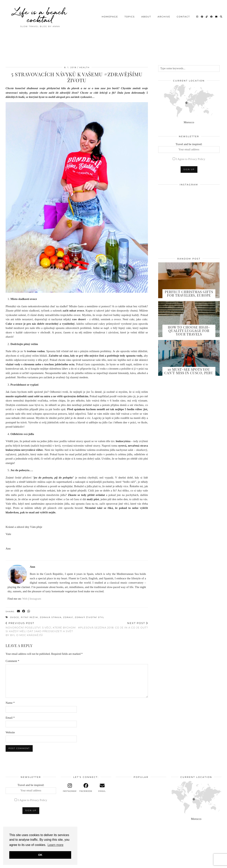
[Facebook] (212, 16)
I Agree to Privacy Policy (191, 159)
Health (84, 67)
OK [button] (40, 855)
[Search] (221, 16)
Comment (12, 661)
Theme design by (205, 864)
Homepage (110, 16)
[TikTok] (207, 16)
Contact (183, 16)
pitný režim (29, 617)
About (146, 16)
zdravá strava (51, 617)
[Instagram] (197, 16)
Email (10, 718)
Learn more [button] (55, 845)
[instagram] (70, 788)
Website (10, 732)
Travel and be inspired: (189, 148)
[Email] (216, 16)
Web (25, 599)
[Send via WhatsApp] (29, 611)
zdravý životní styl (90, 617)
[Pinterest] (202, 16)
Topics (130, 16)
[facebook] (86, 788)
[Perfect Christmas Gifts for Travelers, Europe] (189, 280)
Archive (164, 16)
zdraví (68, 617)
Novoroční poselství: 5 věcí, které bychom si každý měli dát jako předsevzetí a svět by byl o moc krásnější (41, 629)
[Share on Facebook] (24, 611)
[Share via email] (19, 611)
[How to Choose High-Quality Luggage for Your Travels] (189, 319)
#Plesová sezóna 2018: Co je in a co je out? (113, 625)
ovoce (15, 617)
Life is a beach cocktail (40, 15)
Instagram (35, 599)
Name (10, 703)
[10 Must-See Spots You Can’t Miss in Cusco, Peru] (189, 358)
